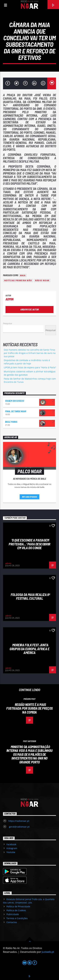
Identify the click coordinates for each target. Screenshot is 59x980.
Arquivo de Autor (29, 309)
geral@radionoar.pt (19, 827)
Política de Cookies (16, 910)
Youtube (11, 852)
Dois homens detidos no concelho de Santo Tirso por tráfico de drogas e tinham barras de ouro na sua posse (30, 353)
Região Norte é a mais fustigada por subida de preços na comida (29, 708)
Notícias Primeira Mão (18, 280)
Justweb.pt (48, 952)
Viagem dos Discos (15, 401)
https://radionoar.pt (19, 821)
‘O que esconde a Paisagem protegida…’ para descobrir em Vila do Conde (29, 544)
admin (10, 299)
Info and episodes (30, 497)
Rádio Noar (42, 280)
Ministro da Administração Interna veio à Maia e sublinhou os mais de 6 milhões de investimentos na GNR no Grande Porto (29, 754)
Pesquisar (8, 323)
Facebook (11, 844)
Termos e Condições (17, 918)
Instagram (12, 848)
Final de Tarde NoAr (16, 411)
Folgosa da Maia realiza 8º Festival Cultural (30, 596)
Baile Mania (11, 422)
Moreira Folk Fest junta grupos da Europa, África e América (29, 649)
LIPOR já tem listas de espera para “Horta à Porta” (30, 367)
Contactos (12, 922)
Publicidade (13, 914)
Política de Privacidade (18, 906)
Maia (23, 275)
